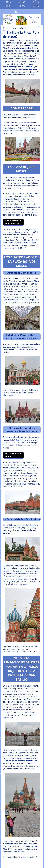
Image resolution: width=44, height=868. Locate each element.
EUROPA (22, 6)
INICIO (8, 2)
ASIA (8, 6)
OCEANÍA (36, 6)
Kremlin (34, 702)
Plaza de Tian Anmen (28, 696)
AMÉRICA (36, 2)
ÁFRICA (22, 2)
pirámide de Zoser (11, 465)
